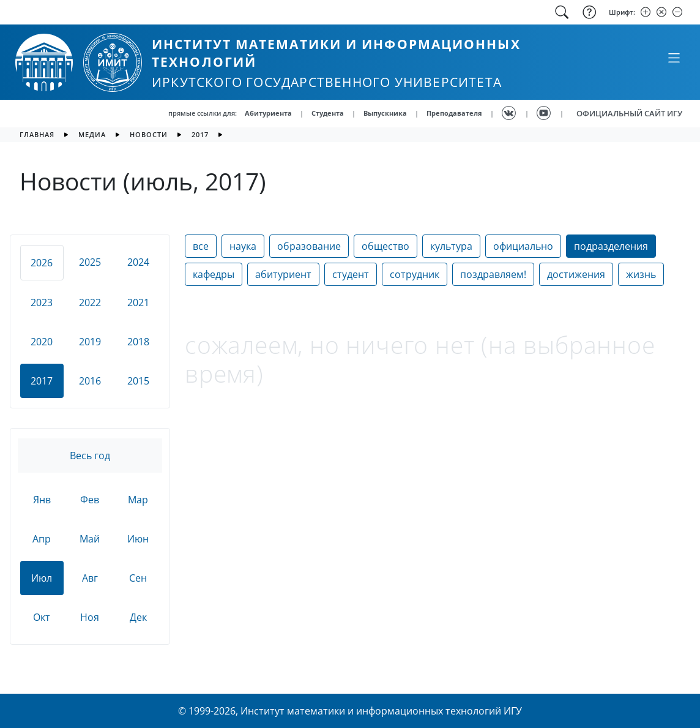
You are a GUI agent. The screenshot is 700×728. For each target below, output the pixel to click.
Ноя (90, 617)
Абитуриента (268, 113)
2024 (138, 262)
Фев (90, 500)
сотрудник (415, 274)
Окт (42, 617)
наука (243, 246)
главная (37, 134)
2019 (90, 342)
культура (451, 246)
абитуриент (283, 274)
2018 (138, 342)
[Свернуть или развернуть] (674, 58)
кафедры (214, 274)
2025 (90, 262)
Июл (42, 578)
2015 (138, 381)
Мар (138, 500)
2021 (138, 302)
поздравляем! (493, 274)
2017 (200, 134)
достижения (576, 274)
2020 (42, 342)
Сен (138, 578)
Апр (42, 539)
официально (523, 246)
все (201, 246)
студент (351, 274)
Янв (42, 500)
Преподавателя (454, 113)
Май (90, 539)
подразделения (611, 246)
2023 (42, 302)
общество (385, 246)
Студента (328, 113)
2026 (42, 263)
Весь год (90, 456)
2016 (90, 381)
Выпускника (385, 113)
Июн (138, 539)
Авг (90, 578)
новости (149, 134)
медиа (92, 134)
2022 (90, 302)
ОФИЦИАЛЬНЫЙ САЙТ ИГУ (629, 113)
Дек (138, 617)
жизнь (641, 274)
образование (309, 246)
